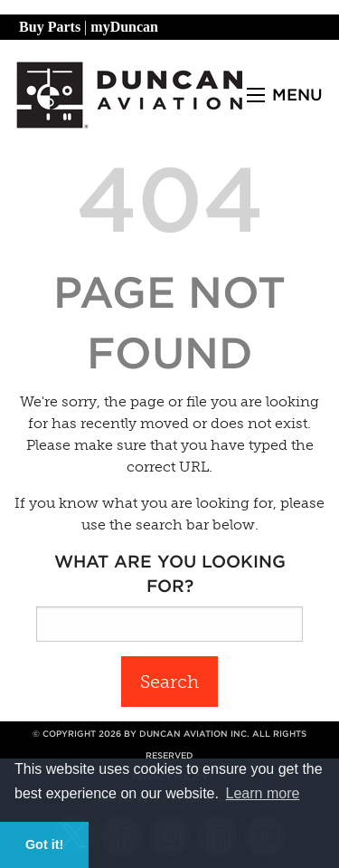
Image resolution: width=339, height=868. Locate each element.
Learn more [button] (263, 793)
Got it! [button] (44, 844)
